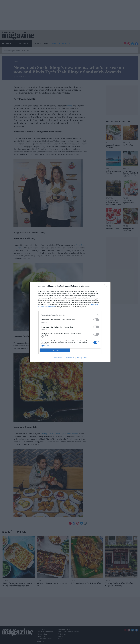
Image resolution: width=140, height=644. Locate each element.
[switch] (96, 320)
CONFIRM (55, 350)
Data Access (70, 358)
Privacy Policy (82, 358)
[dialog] (70, 322)
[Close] (107, 286)
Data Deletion (58, 358)
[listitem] (70, 315)
